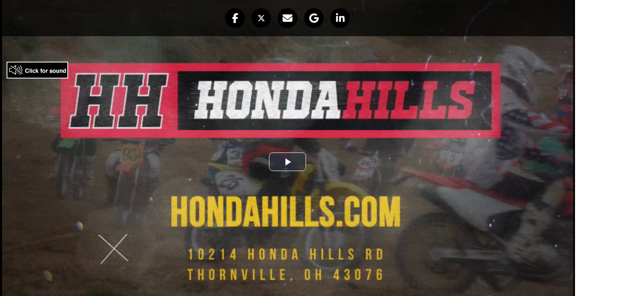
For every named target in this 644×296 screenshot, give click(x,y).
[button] (235, 18)
